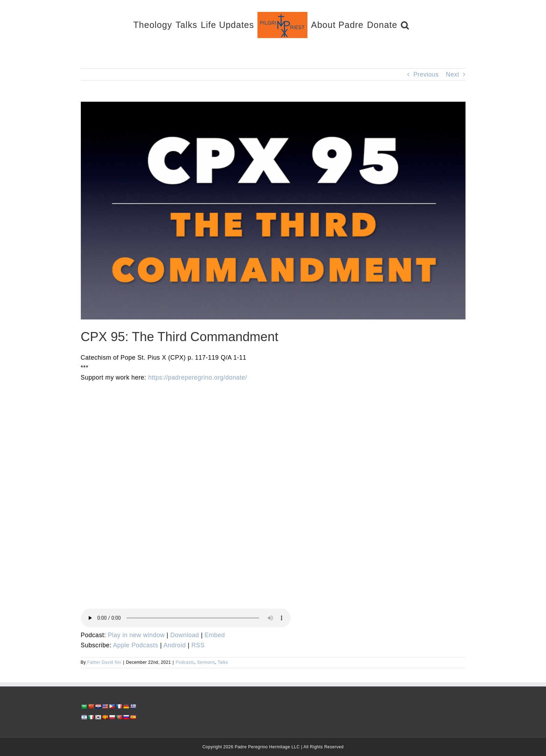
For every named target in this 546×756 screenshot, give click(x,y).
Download (185, 635)
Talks (223, 662)
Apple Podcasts (136, 645)
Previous (426, 74)
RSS (198, 645)
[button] (405, 25)
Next (453, 74)
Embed (215, 635)
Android (175, 645)
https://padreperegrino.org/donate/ (197, 377)
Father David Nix (104, 662)
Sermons (206, 662)
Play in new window (136, 635)
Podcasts (185, 662)
